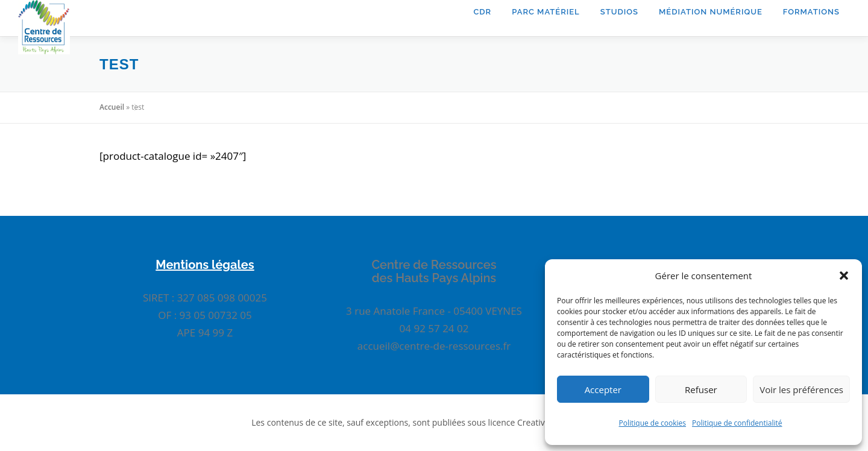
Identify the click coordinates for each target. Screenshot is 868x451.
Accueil (112, 107)
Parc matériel (546, 12)
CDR (482, 12)
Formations (811, 12)
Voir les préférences (801, 389)
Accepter (603, 389)
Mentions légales (205, 265)
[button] (844, 276)
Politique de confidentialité (737, 423)
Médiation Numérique (711, 12)
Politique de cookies (653, 423)
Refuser (701, 389)
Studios (619, 12)
